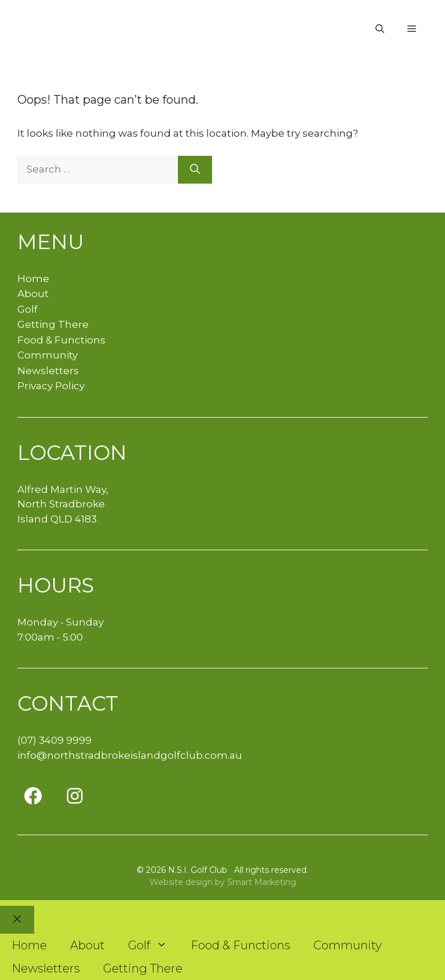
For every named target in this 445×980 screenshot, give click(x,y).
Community (48, 355)
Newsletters (48, 371)
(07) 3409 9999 (54, 740)
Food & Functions (61, 340)
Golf (28, 309)
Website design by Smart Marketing (223, 882)
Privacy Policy (51, 386)
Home (33, 279)
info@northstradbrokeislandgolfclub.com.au (130, 755)
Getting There (53, 324)
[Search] (195, 170)
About (33, 294)
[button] (380, 29)
